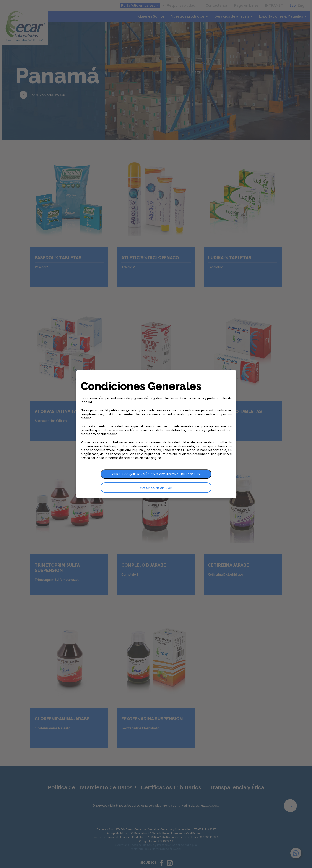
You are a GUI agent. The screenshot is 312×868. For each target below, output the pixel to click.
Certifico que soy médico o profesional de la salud (156, 474)
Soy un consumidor (156, 488)
